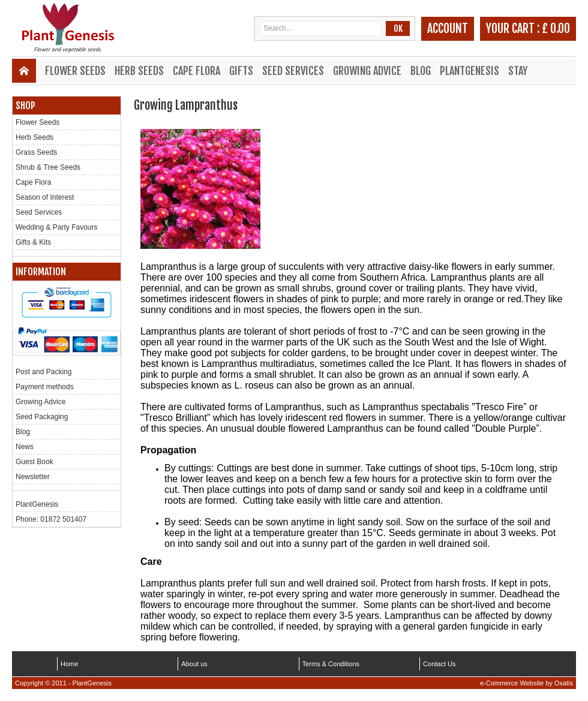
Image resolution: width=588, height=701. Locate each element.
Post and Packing (43, 372)
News (25, 447)
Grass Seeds (36, 152)
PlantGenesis (469, 71)
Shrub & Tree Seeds (48, 167)
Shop (25, 106)
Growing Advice (367, 71)
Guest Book (34, 462)
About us (194, 664)
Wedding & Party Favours (57, 227)
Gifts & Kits (33, 242)
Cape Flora (196, 71)
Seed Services (293, 71)
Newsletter (33, 477)
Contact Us (439, 664)
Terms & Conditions (331, 664)
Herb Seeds (139, 71)
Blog (421, 71)
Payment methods (45, 387)
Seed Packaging (42, 417)
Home (69, 664)
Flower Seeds (75, 71)
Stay (518, 71)
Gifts (241, 71)
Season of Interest (45, 197)
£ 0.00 (556, 28)
